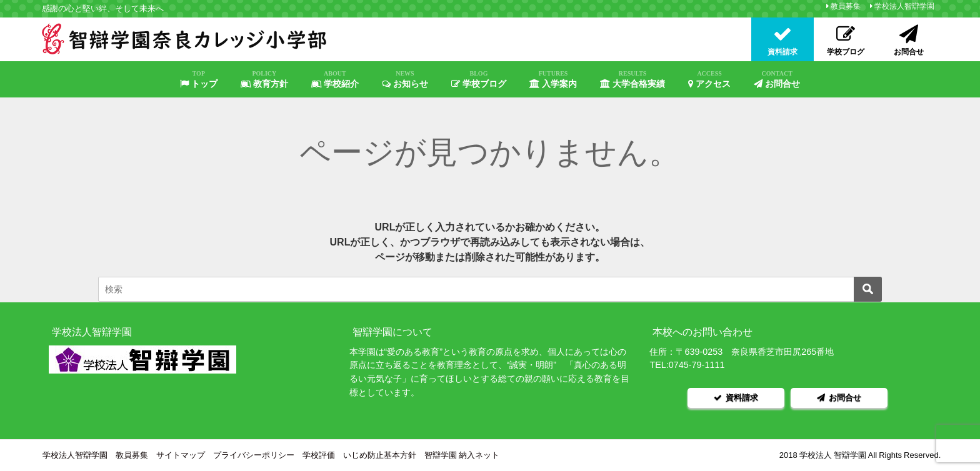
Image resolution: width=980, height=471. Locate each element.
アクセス (709, 79)
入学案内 (553, 79)
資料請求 (736, 398)
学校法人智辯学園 (904, 6)
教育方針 (264, 79)
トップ (199, 79)
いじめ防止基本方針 (380, 455)
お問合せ (777, 79)
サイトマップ (181, 455)
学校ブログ (479, 79)
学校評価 (319, 455)
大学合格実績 (632, 79)
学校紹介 (335, 79)
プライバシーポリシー (254, 455)
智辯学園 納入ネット (462, 455)
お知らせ (405, 79)
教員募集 (846, 6)
